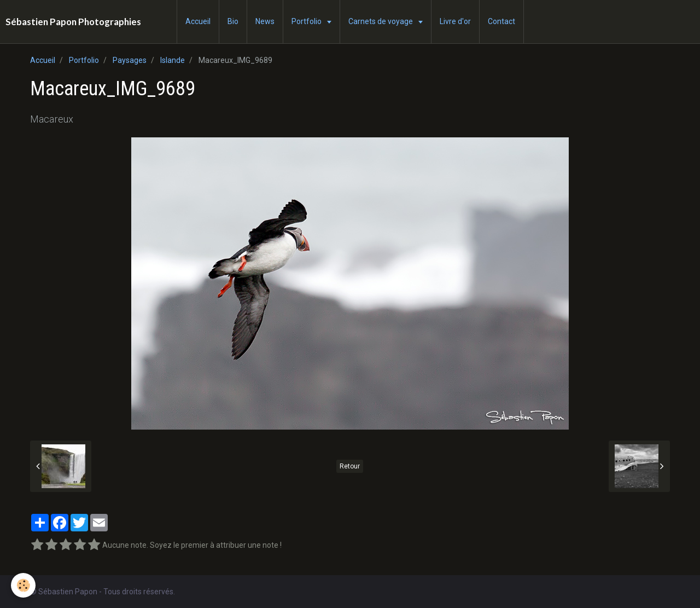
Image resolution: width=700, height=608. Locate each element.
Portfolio (307, 21)
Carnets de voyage (381, 21)
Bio (233, 21)
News (265, 21)
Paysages (130, 60)
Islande (173, 60)
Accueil (198, 21)
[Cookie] (23, 585)
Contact (501, 21)
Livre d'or (455, 21)
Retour (350, 466)
